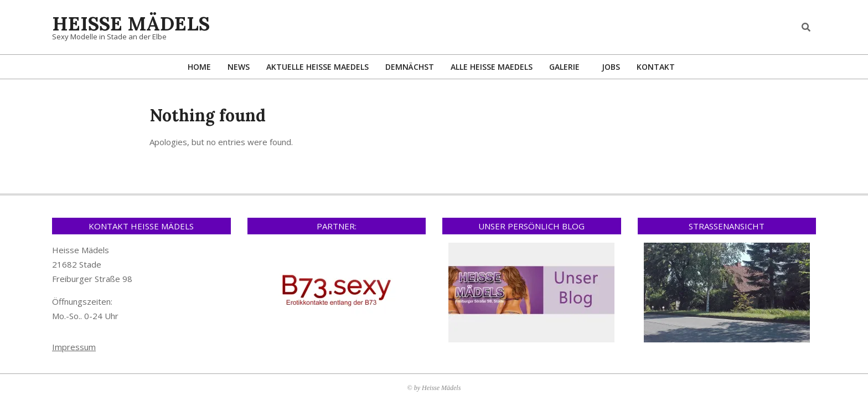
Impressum (74, 347)
